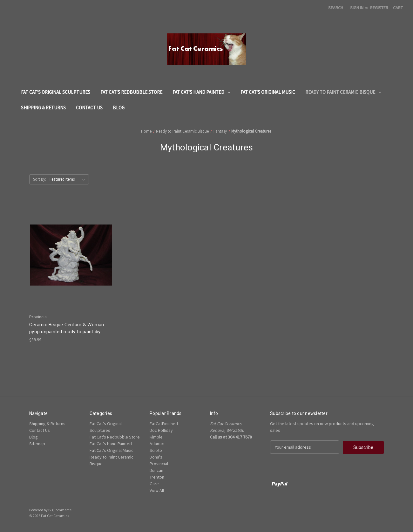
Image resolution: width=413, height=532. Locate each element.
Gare (154, 484)
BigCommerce (60, 510)
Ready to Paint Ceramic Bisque (343, 92)
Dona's (156, 457)
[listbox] (69, 179)
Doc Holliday (161, 430)
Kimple (156, 437)
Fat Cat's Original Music (268, 92)
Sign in (357, 8)
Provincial (159, 464)
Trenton (157, 477)
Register (379, 8)
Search (336, 8)
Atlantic (157, 444)
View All (157, 490)
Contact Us (89, 108)
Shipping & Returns (43, 108)
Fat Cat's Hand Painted (201, 92)
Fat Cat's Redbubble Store (131, 92)
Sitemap (37, 444)
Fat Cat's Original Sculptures (56, 92)
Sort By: (40, 179)
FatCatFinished (164, 424)
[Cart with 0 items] (398, 8)
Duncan (156, 470)
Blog (119, 108)
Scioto (156, 450)
